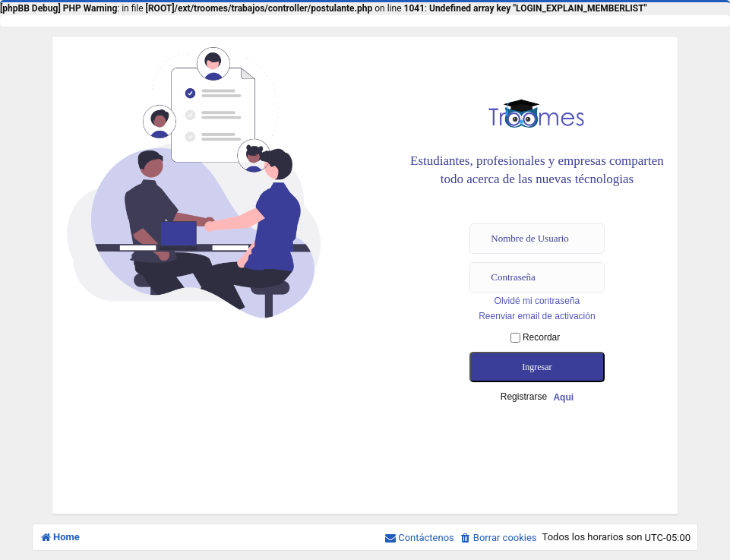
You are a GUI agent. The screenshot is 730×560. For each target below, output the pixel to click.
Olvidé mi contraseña (537, 301)
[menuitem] (498, 538)
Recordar (536, 337)
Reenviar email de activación (537, 316)
